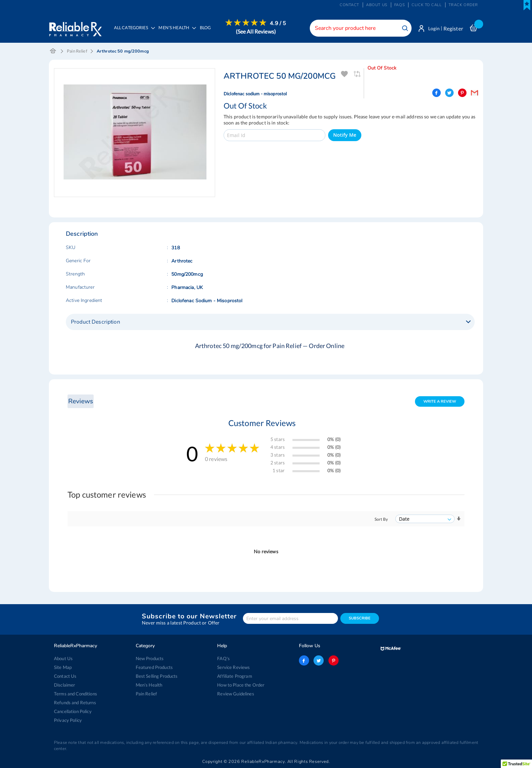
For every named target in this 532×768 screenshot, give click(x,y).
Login (433, 28)
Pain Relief (77, 51)
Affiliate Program (234, 676)
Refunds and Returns (75, 703)
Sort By (381, 520)
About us (377, 5)
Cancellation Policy (73, 711)
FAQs (400, 5)
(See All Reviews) (256, 31)
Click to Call (426, 5)
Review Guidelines (235, 694)
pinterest (333, 660)
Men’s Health (149, 685)
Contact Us (65, 676)
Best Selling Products (157, 676)
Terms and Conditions (75, 694)
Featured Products (154, 667)
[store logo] (75, 27)
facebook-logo (304, 660)
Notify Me (345, 136)
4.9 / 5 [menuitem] (279, 23)
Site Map (63, 667)
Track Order (463, 5)
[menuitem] (176, 33)
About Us (63, 658)
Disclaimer (64, 685)
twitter (319, 660)
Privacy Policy (68, 720)
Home (53, 52)
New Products (150, 658)
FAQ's (223, 658)
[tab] (270, 322)
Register (453, 28)
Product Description (96, 322)
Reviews (80, 401)
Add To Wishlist (345, 74)
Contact (349, 5)
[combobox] (359, 28)
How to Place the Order (241, 685)
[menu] (199, 32)
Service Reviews (233, 667)
